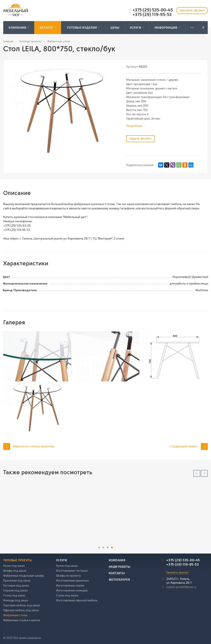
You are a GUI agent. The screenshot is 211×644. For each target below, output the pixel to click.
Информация (167, 28)
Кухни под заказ (14, 566)
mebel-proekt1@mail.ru (181, 587)
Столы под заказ (14, 595)
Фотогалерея (119, 580)
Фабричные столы (15, 615)
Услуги (137, 28)
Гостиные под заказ (16, 585)
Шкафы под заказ (15, 571)
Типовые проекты (18, 560)
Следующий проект (189, 446)
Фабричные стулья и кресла (22, 620)
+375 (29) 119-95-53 (152, 14)
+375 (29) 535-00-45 (153, 10)
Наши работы (120, 567)
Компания (19, 28)
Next (204, 473)
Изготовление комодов (72, 590)
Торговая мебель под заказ (22, 605)
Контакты (117, 573)
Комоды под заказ (16, 600)
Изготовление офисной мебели (77, 600)
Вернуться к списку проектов (29, 446)
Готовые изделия (83, 28)
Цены (115, 27)
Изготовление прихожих (72, 580)
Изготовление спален (70, 585)
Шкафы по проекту (68, 576)
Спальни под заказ (15, 590)
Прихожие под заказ (17, 580)
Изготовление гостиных (72, 571)
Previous (197, 473)
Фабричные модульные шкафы (24, 576)
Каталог (48, 28)
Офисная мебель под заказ (21, 610)
